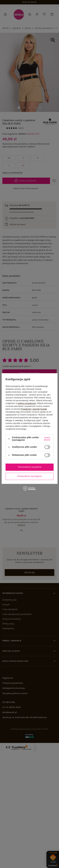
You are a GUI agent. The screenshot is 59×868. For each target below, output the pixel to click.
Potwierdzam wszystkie (30, 467)
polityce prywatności (27, 403)
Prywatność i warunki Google (34, 409)
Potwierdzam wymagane (29, 476)
